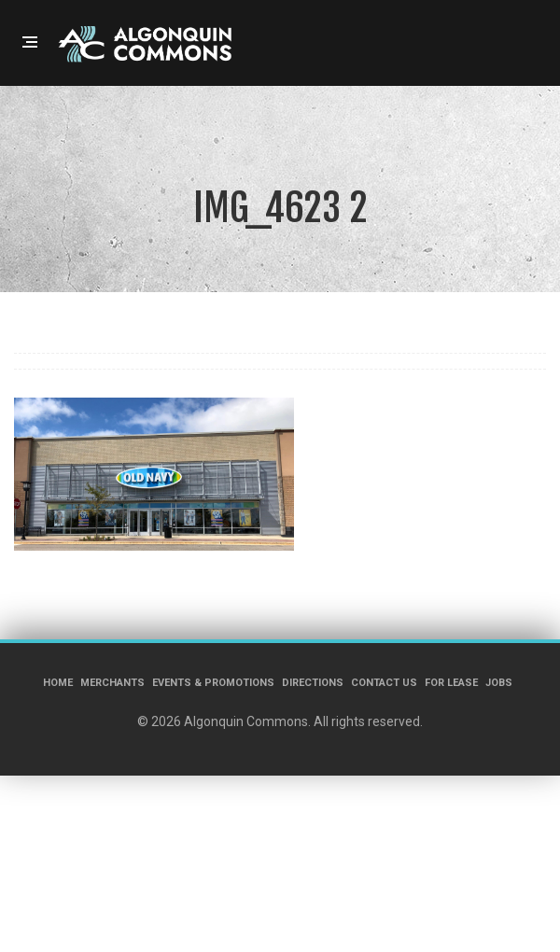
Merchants (112, 683)
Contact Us (384, 683)
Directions (313, 683)
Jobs (499, 683)
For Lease (451, 683)
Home (58, 683)
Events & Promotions (213, 683)
